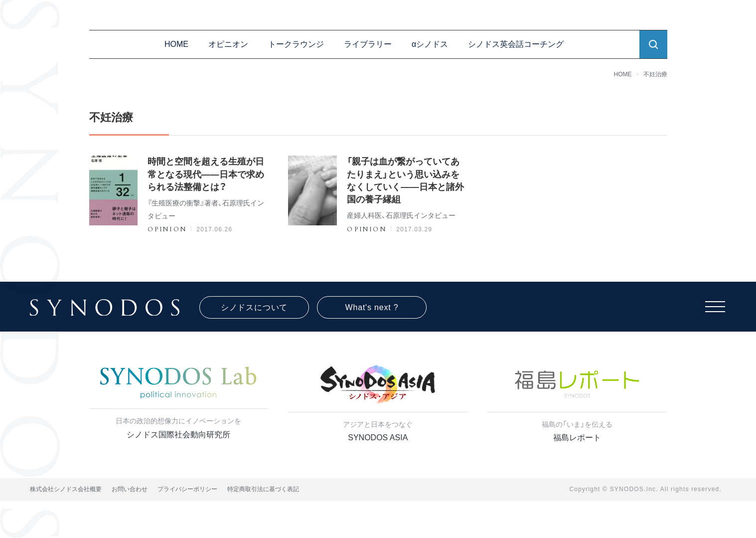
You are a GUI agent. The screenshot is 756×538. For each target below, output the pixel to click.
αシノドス (430, 44)
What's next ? (372, 307)
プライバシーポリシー (187, 489)
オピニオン (228, 44)
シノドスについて (254, 307)
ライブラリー (368, 44)
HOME (176, 44)
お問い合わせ (130, 489)
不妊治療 (655, 74)
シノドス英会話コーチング (516, 44)
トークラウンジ (296, 44)
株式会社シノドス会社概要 (66, 489)
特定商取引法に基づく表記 (263, 489)
